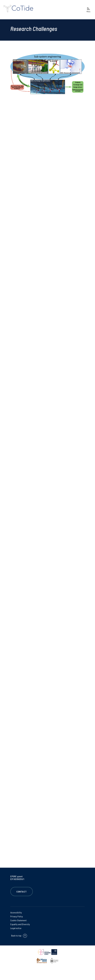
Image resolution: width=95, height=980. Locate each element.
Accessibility (16, 912)
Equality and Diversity (20, 924)
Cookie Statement (18, 920)
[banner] (20, 10)
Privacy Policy (17, 916)
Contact (22, 892)
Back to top (16, 936)
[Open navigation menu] (88, 10)
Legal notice (16, 928)
